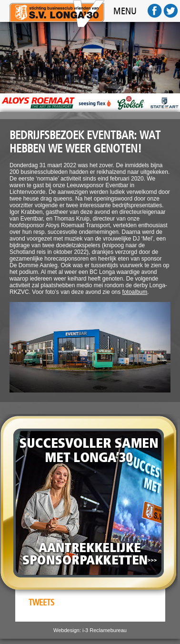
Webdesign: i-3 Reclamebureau (90, 630)
